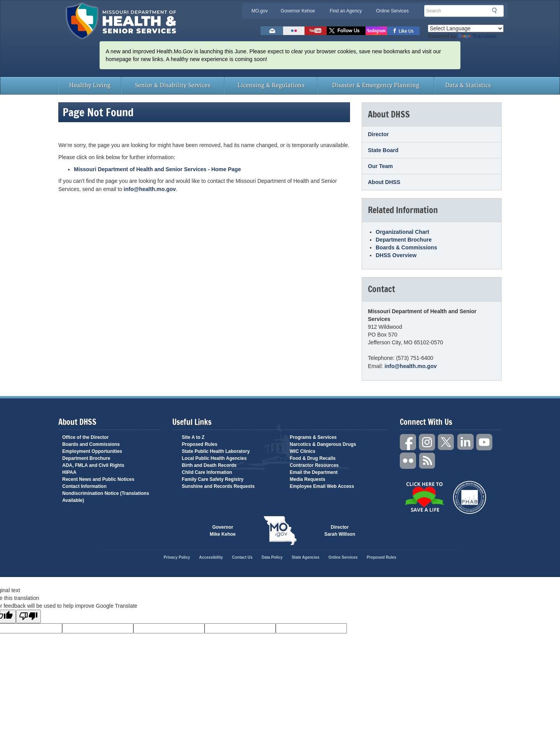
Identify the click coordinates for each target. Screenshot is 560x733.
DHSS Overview (396, 255)
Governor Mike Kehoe (223, 531)
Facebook (408, 442)
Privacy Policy (177, 557)
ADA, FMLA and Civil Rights (93, 465)
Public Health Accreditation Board (470, 497)
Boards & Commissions (406, 247)
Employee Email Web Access (322, 486)
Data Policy (272, 557)
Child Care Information (207, 472)
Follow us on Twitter (346, 31)
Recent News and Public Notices (98, 479)
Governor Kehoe (298, 11)
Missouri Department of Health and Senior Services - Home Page (157, 169)
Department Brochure (404, 240)
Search (497, 11)
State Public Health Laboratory (216, 451)
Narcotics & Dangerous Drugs (323, 444)
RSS (427, 461)
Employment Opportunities (92, 451)
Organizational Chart (402, 232)
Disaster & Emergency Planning (376, 85)
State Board (383, 150)
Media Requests (307, 479)
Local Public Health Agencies (214, 458)
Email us (272, 31)
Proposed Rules (200, 444)
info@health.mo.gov (150, 189)
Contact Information (84, 486)
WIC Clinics (303, 451)
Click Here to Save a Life (424, 497)
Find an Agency (346, 11)
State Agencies (305, 557)
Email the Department (314, 472)
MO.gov (259, 11)
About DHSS (384, 182)
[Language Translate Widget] (466, 28)
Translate (477, 36)
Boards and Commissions (91, 444)
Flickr (294, 31)
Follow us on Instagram (376, 31)
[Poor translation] (28, 616)
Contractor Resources (314, 465)
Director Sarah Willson (340, 531)
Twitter (446, 442)
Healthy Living (90, 85)
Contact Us (242, 557)
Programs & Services (313, 437)
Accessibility (211, 557)
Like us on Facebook (403, 31)
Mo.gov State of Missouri (280, 531)
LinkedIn (465, 442)
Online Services (392, 11)
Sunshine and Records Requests (218, 486)
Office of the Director (85, 437)
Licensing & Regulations (271, 85)
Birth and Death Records (209, 465)
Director (378, 134)
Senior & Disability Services (173, 85)
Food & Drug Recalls (313, 458)
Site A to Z (193, 437)
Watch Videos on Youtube (316, 31)
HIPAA (69, 472)
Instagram (427, 442)
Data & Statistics (468, 85)
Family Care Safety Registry (213, 479)
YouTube (485, 442)
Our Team (380, 166)
